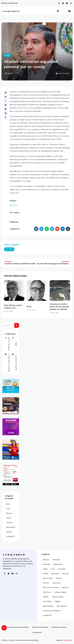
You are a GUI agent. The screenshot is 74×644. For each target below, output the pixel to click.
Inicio (8, 504)
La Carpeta (62, 569)
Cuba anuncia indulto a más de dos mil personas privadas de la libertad (59, 307)
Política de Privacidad (40, 627)
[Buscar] (17, 325)
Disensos (65, 588)
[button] (58, 11)
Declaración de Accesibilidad (18, 627)
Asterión (46, 583)
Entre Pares (47, 592)
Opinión (9, 532)
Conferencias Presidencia (52, 611)
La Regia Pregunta (60, 592)
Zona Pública (47, 602)
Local (7, 55)
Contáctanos (37, 632)
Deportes (9, 523)
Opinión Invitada (58, 597)
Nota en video (48, 578)
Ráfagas (58, 602)
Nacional (9, 513)
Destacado (47, 564)
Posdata (46, 574)
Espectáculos (11, 527)
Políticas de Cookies (59, 627)
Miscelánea (55, 574)
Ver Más (9, 249)
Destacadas (56, 560)
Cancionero (56, 583)
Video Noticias (62, 606)
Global (8, 518)
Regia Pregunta (48, 606)
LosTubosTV (10, 537)
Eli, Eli (29, 307)
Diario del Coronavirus (51, 588)
